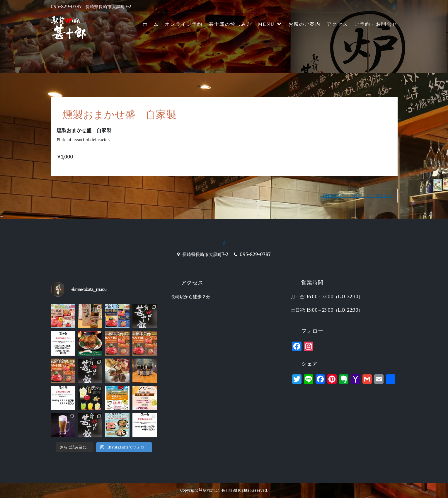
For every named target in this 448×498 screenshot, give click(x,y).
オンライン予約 (184, 24)
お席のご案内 (304, 24)
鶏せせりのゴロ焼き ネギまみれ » (358, 196)
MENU (266, 24)
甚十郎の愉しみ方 (230, 24)
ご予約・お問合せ (376, 24)
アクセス (338, 24)
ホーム (151, 24)
